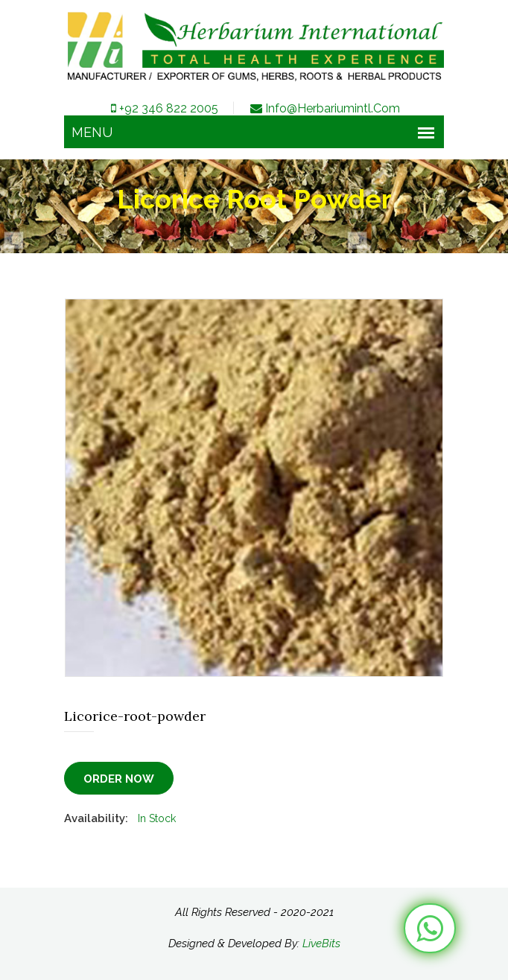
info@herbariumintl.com (324, 108)
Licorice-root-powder (135, 716)
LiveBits (321, 944)
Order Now (119, 779)
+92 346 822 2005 (163, 108)
